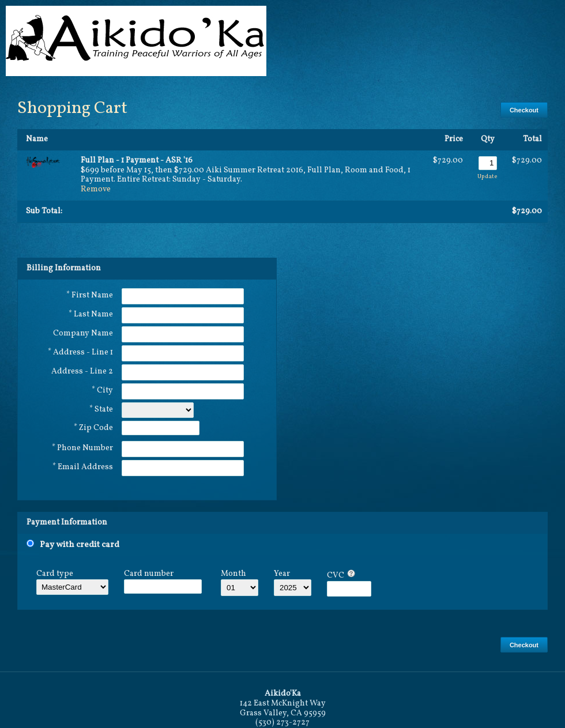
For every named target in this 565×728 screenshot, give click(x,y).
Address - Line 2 (82, 371)
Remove (96, 189)
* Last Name (91, 314)
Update (487, 176)
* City (102, 391)
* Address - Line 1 (80, 352)
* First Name (90, 295)
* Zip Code (93, 428)
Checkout (524, 110)
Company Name (83, 333)
